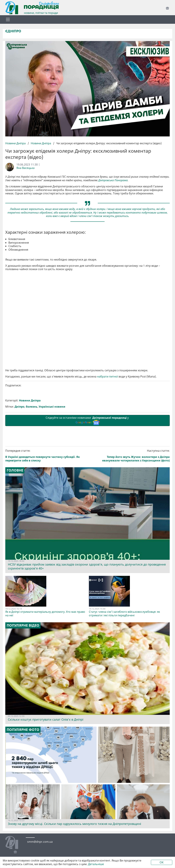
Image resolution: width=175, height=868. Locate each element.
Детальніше (96, 864)
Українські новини (52, 407)
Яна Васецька (25, 168)
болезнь (32, 407)
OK (162, 862)
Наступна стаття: (129, 456)
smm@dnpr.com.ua (40, 842)
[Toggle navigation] (8, 19)
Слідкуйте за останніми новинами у (87, 420)
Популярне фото (23, 730)
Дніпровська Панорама (113, 180)
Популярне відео (23, 625)
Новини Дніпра (16, 143)
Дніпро (19, 407)
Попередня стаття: (46, 456)
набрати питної (107, 377)
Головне (15, 470)
